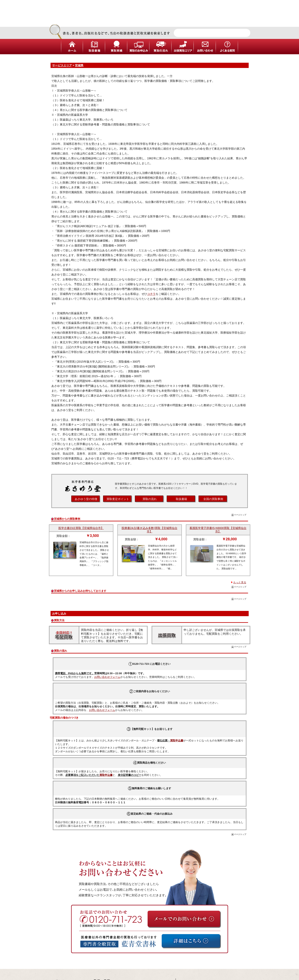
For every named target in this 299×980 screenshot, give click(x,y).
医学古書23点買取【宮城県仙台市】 (81, 528)
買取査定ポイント (118, 499)
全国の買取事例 (213, 499)
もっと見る (240, 582)
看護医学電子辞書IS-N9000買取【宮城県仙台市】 (218, 530)
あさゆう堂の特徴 (86, 499)
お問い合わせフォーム (107, 677)
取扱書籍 (181, 499)
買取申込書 (177, 740)
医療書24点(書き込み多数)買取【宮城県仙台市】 (149, 530)
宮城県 (79, 65)
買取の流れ (150, 499)
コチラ (151, 294)
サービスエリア (62, 65)
